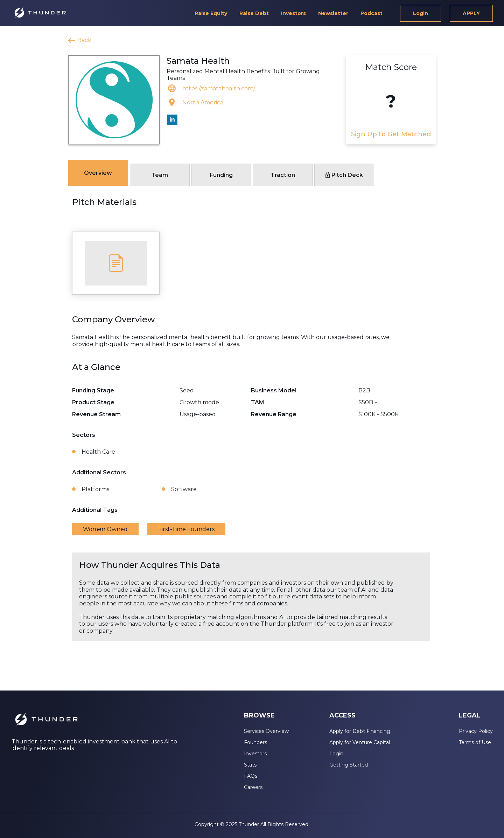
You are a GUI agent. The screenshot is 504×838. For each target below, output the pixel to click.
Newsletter (333, 13)
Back (84, 40)
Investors (293, 13)
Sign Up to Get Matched (391, 134)
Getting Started (349, 765)
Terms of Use (475, 742)
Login (421, 13)
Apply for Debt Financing (360, 731)
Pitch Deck (344, 175)
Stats (250, 765)
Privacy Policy (476, 731)
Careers (253, 787)
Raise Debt (254, 13)
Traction (283, 175)
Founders (255, 742)
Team (160, 175)
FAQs (251, 776)
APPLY (471, 13)
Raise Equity (211, 13)
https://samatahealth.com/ (219, 88)
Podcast (372, 13)
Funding (221, 175)
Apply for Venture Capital (360, 742)
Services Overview (266, 731)
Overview (98, 173)
